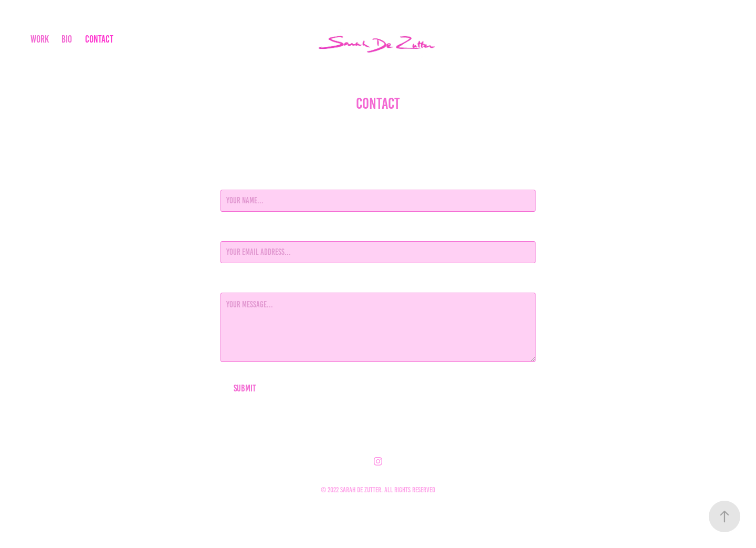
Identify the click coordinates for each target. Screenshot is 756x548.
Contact (99, 39)
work (40, 39)
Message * (235, 283)
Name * (230, 180)
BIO (67, 39)
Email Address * (244, 232)
